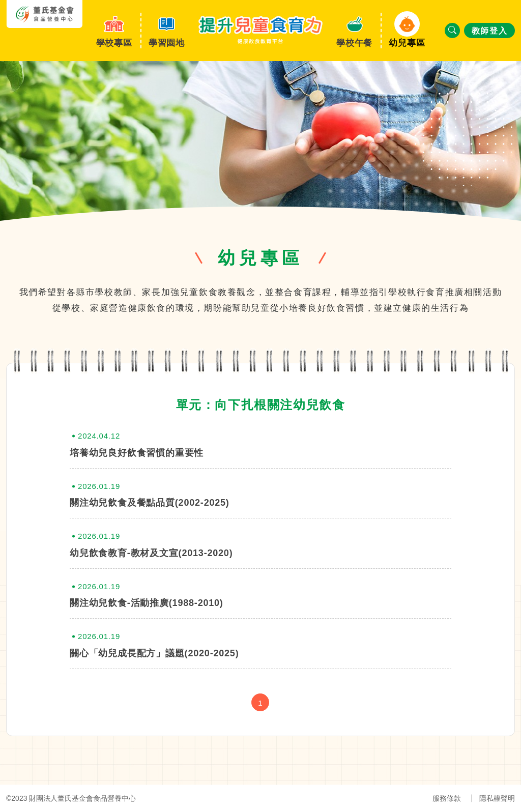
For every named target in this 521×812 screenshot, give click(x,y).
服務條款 (447, 798)
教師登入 (489, 31)
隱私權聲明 (497, 798)
